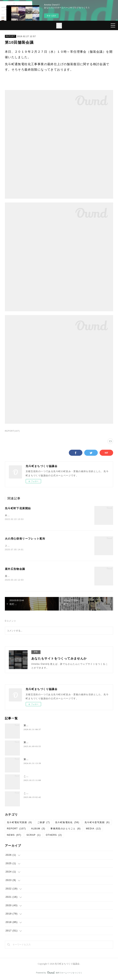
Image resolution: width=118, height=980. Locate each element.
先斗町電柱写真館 (20, 823)
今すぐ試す (51, 16)
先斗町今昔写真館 (97, 823)
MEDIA (93, 829)
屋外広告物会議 (15, 569)
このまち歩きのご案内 (36, 777)
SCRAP (33, 836)
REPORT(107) (12, 431)
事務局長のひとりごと (66, 829)
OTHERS (54, 836)
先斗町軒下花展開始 (18, 508)
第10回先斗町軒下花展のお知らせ (43, 760)
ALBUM (38, 829)
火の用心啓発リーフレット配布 (25, 539)
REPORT (11, 36)
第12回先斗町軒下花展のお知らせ (43, 726)
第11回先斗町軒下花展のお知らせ (43, 743)
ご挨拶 (44, 823)
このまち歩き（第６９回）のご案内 (44, 794)
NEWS (14, 836)
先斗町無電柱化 (67, 823)
